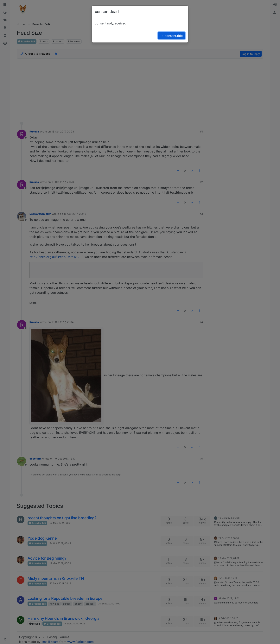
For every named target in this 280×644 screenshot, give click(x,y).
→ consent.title (172, 36)
